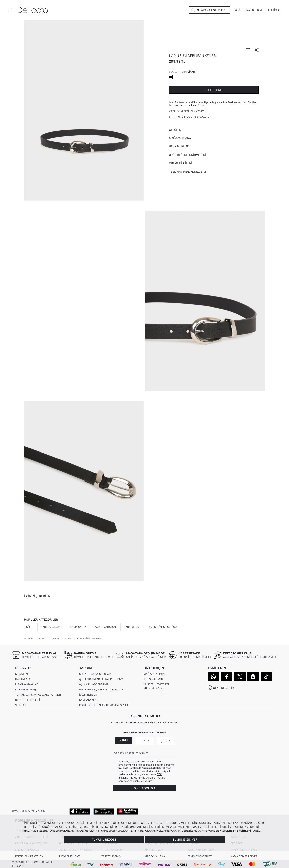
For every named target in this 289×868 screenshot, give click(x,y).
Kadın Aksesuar (51, 627)
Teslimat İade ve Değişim (187, 172)
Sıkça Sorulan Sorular (95, 674)
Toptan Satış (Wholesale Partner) (38, 695)
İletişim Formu (153, 679)
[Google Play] (104, 811)
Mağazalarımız (154, 674)
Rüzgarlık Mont (69, 856)
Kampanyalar (89, 700)
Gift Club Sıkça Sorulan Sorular (101, 690)
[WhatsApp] (213, 677)
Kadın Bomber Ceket (244, 856)
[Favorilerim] (254, 10)
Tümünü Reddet (104, 840)
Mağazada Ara (180, 138)
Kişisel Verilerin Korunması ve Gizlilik (104, 705)
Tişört (28, 627)
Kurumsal (22, 674)
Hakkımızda (23, 679)
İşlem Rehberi (88, 695)
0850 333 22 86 (153, 688)
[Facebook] (227, 677)
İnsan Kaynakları (27, 684)
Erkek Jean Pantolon (29, 856)
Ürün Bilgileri (179, 146)
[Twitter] (240, 677)
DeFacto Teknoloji (27, 700)
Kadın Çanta (78, 627)
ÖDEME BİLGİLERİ (180, 163)
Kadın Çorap (132, 627)
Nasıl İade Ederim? (94, 684)
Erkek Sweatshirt (200, 856)
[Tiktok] (266, 677)
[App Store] (80, 811)
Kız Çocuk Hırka (155, 856)
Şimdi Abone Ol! (144, 788)
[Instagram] (253, 677)
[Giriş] (238, 10)
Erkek (144, 741)
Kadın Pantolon (105, 627)
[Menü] (10, 10)
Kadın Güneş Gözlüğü (162, 627)
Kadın (124, 740)
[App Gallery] (128, 811)
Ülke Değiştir (223, 688)
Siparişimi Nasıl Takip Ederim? (101, 679)
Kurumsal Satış (26, 690)
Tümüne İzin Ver (185, 840)
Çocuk (165, 741)
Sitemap (21, 705)
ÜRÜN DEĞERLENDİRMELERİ (187, 155)
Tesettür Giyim (111, 856)
